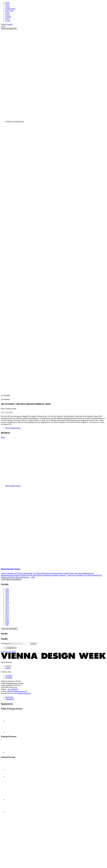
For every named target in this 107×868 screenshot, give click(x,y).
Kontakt (8, 17)
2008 (7, 623)
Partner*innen (10, 9)
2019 (7, 601)
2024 (7, 591)
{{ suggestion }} (11, 648)
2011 (7, 617)
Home (7, 3)
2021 (7, 597)
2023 (7, 593)
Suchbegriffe (5, 644)
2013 (7, 613)
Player (8, 19)
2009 (7, 621)
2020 (7, 599)
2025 (7, 589)
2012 (7, 615)
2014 (7, 611)
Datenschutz (10, 699)
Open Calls (9, 11)
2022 (7, 595)
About (8, 7)
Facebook (20, 693)
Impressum (9, 697)
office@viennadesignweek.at (17, 691)
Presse (8, 15)
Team (7, 13)
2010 (7, 619)
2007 (7, 625)
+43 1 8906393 (13, 689)
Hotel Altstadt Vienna (13, 428)
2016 (7, 607)
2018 (7, 603)
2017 (7, 605)
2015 (7, 609)
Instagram (27, 693)
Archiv (8, 21)
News (7, 5)
